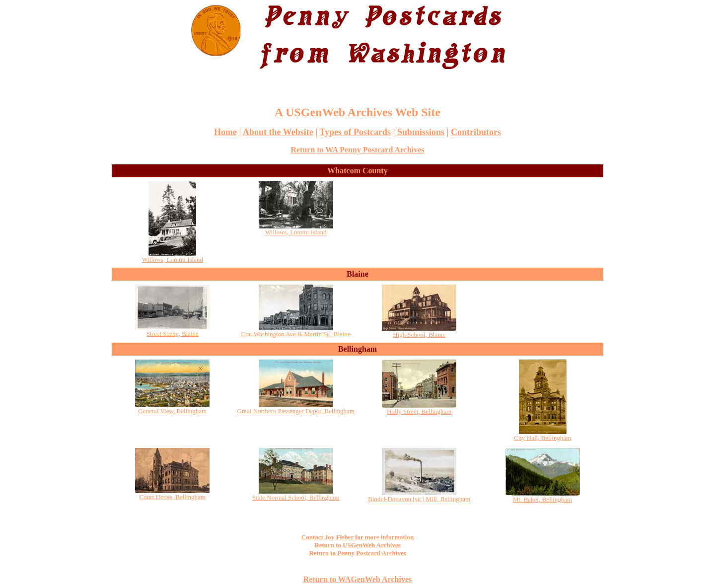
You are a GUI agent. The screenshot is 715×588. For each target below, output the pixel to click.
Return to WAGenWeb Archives (358, 579)
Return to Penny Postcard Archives (357, 553)
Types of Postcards (355, 132)
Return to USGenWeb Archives (357, 545)
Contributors (476, 132)
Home (225, 132)
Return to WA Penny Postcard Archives (357, 150)
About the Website (278, 132)
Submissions (421, 132)
